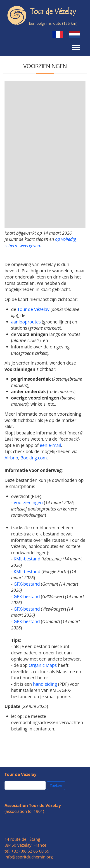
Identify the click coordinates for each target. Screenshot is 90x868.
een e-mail (50, 445)
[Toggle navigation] (76, 47)
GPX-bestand (27, 584)
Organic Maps (43, 665)
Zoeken (56, 786)
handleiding (45, 684)
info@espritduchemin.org (29, 857)
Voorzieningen (28, 502)
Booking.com (34, 458)
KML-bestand (27, 559)
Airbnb (11, 458)
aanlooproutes (26, 322)
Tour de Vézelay (33, 309)
